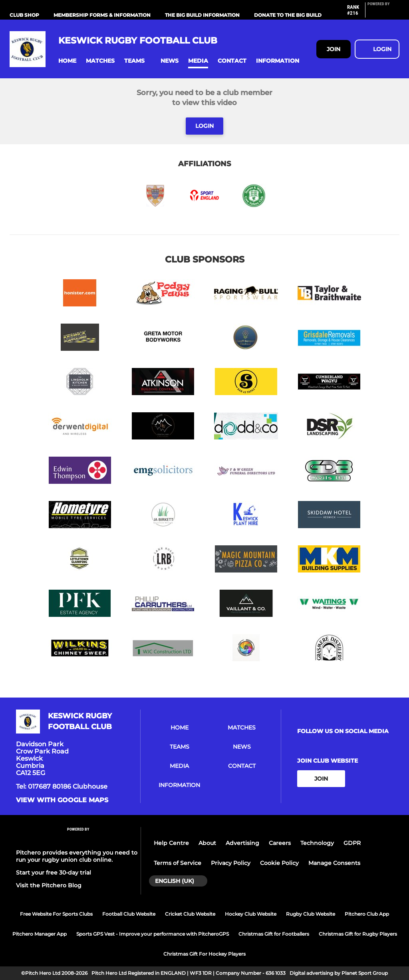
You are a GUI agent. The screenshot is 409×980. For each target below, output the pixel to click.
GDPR (352, 843)
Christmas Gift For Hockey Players (204, 954)
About (207, 843)
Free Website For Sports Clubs (56, 914)
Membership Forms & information (102, 15)
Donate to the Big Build (288, 15)
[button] (67, 61)
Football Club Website (129, 914)
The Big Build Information (202, 15)
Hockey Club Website (251, 914)
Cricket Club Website (190, 914)
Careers (280, 843)
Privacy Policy (231, 863)
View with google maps (62, 800)
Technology (317, 843)
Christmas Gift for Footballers (274, 934)
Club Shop (24, 15)
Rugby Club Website (311, 914)
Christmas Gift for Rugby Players (358, 934)
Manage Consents (334, 863)
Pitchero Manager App (40, 934)
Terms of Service (178, 863)
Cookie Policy (279, 863)
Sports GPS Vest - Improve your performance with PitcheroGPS (153, 934)
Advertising (242, 843)
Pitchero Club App (367, 914)
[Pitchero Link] (383, 13)
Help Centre (171, 843)
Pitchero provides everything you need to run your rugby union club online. (77, 856)
